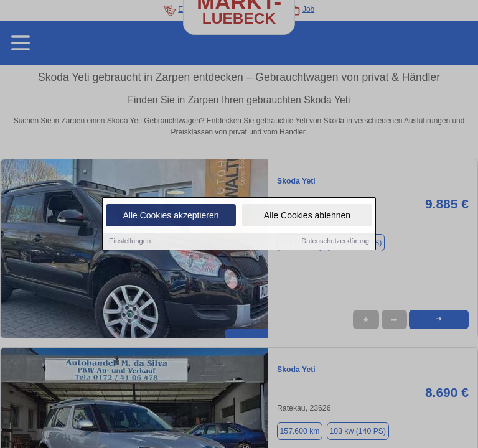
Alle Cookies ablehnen (307, 216)
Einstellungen (130, 241)
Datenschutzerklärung (335, 241)
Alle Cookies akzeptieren (171, 216)
